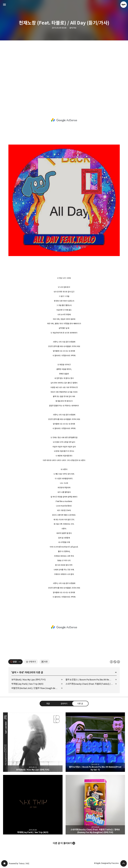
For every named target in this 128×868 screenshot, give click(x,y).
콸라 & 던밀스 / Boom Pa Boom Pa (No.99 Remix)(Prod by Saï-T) (91, 680)
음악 (14, 672)
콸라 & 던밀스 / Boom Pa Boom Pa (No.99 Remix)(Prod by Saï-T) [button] (95, 742)
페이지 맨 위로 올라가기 (124, 863)
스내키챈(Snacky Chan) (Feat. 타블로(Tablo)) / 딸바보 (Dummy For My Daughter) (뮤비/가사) (91, 684)
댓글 (48, 704)
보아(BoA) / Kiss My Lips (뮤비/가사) (29, 680)
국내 (21, 672)
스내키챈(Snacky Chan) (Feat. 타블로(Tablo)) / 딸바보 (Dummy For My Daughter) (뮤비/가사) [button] (95, 805)
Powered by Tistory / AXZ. (19, 863)
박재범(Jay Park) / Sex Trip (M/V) (27, 684)
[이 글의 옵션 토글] (20, 662)
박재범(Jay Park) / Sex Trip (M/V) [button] (33, 805)
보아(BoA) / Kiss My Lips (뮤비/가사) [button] (33, 742)
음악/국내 (73, 28)
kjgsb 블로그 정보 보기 (124, 5)
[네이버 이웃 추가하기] (45, 662)
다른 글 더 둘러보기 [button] (62, 843)
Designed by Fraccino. (110, 863)
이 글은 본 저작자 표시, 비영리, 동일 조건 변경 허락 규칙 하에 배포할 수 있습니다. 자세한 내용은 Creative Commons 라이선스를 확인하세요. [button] (115, 662)
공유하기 (64, 704)
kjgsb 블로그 (4, 863)
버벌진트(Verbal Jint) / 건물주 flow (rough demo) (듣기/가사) (37, 688)
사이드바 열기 (4, 5)
